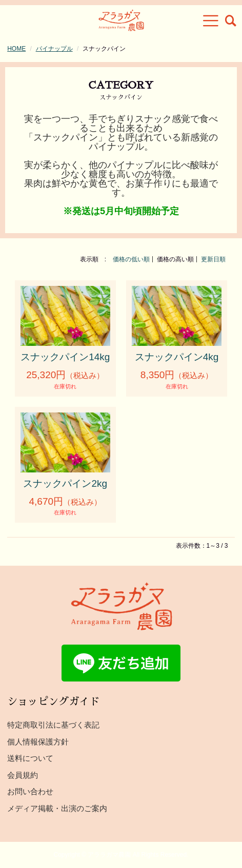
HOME (16, 49)
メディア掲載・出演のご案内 (57, 808)
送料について (30, 758)
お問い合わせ (30, 791)
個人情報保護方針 (38, 742)
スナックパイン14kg (65, 357)
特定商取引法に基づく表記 (53, 725)
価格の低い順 (131, 259)
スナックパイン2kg (65, 483)
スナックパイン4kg (177, 357)
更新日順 (213, 259)
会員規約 (23, 775)
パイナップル (54, 49)
